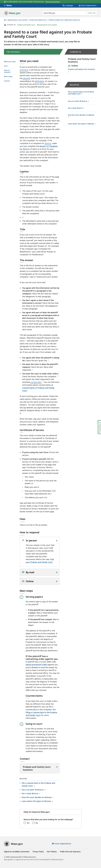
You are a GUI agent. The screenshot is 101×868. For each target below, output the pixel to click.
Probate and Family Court (38, 20)
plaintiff (27, 78)
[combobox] (69, 13)
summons (24, 70)
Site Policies (52, 852)
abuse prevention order (37, 665)
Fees (6, 66)
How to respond (7, 71)
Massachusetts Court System (18, 20)
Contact (7, 81)
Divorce (48, 143)
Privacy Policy (38, 852)
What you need (10, 62)
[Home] (5, 20)
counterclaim (36, 382)
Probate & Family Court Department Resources (64, 20)
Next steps (8, 76)
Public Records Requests (70, 852)
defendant (40, 81)
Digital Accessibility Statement (17, 852)
